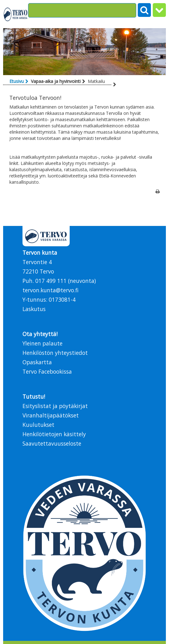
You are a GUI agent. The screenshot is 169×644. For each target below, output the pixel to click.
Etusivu (17, 81)
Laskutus (34, 309)
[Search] (82, 10)
